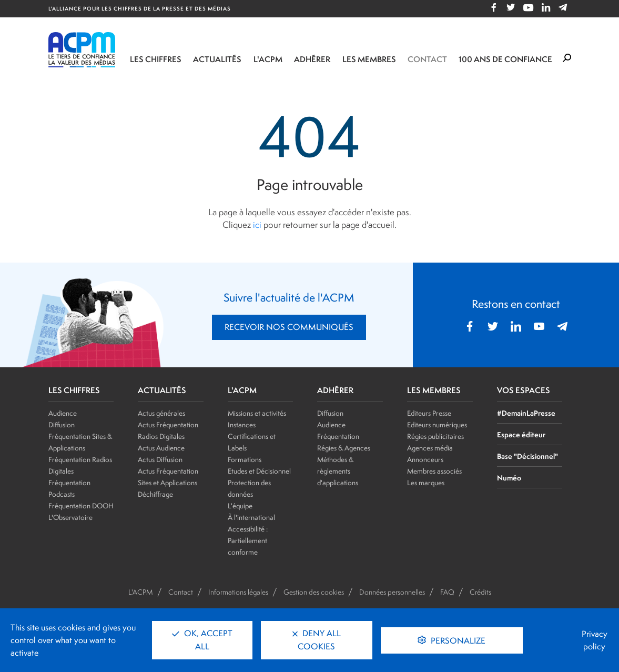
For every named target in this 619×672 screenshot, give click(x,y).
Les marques (426, 483)
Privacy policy (595, 640)
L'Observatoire (70, 517)
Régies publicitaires (435, 436)
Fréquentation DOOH (81, 506)
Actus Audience (161, 448)
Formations (245, 459)
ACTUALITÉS (162, 390)
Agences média (430, 448)
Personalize (457, 641)
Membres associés (434, 471)
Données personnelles (392, 592)
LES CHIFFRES (74, 390)
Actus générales (161, 413)
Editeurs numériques (437, 425)
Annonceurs (425, 459)
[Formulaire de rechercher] (567, 58)
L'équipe (240, 506)
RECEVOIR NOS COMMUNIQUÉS (289, 327)
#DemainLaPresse (526, 413)
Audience (63, 413)
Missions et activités (257, 413)
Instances (242, 425)
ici (257, 225)
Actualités (217, 59)
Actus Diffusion (160, 459)
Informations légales (238, 592)
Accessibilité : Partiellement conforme (248, 540)
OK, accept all (202, 640)
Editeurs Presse (429, 413)
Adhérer (312, 59)
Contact (427, 59)
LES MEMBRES (434, 390)
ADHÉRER (335, 390)
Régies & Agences (344, 448)
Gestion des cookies (314, 592)
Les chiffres (156, 59)
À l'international (251, 517)
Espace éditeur (521, 434)
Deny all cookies (317, 640)
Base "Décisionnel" (527, 456)
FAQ (447, 592)
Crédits (480, 592)
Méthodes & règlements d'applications (338, 471)
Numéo (509, 478)
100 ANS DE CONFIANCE (505, 59)
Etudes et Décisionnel (259, 471)
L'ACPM (268, 59)
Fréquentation (338, 436)
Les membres (369, 59)
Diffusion (62, 425)
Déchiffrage (155, 494)
